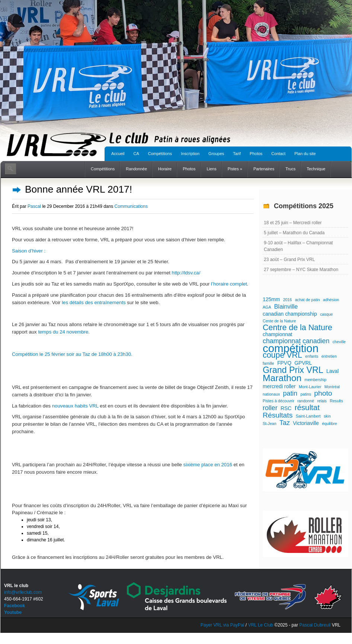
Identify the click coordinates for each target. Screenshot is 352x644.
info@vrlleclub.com (23, 592)
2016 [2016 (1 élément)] (288, 300)
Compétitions (160, 154)
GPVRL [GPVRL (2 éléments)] (303, 363)
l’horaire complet (229, 284)
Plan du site (305, 154)
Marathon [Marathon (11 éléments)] (282, 378)
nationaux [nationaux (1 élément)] (271, 394)
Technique (316, 169)
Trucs (290, 169)
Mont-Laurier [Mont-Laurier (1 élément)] (310, 387)
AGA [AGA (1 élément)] (267, 307)
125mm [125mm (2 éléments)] (271, 299)
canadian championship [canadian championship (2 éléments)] (290, 314)
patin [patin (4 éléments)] (290, 393)
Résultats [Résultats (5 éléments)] (278, 415)
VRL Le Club (261, 625)
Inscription (190, 154)
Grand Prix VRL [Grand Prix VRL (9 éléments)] (293, 370)
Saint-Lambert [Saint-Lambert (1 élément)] (308, 416)
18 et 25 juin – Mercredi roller (293, 223)
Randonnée (136, 169)
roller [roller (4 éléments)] (270, 408)
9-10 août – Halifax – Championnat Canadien (298, 246)
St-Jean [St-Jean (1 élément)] (270, 424)
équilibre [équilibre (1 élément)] (329, 424)
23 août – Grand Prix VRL (289, 260)
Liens (211, 169)
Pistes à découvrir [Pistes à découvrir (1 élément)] (279, 401)
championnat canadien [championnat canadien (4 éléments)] (296, 341)
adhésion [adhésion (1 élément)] (331, 300)
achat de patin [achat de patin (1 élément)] (308, 300)
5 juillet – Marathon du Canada (294, 233)
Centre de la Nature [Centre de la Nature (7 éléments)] (297, 328)
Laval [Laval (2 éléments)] (332, 371)
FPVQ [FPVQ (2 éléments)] (284, 363)
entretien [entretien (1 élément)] (329, 356)
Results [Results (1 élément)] (336, 401)
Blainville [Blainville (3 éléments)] (286, 306)
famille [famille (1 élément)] (268, 363)
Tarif (237, 154)
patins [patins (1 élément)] (306, 394)
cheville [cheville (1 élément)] (339, 342)
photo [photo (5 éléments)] (323, 393)
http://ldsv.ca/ (186, 273)
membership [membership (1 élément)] (316, 380)
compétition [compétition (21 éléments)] (291, 348)
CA (136, 154)
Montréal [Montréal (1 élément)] (332, 387)
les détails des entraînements (94, 302)
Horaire (165, 169)
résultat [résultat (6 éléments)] (307, 408)
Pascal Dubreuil (315, 625)
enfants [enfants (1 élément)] (312, 356)
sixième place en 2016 (208, 465)
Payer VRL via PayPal (223, 625)
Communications (131, 206)
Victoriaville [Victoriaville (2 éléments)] (306, 423)
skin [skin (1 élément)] (327, 416)
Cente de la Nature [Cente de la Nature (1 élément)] (279, 321)
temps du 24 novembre (63, 332)
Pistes (235, 169)
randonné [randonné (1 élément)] (306, 401)
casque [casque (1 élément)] (326, 314)
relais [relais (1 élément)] (322, 401)
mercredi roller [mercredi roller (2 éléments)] (279, 386)
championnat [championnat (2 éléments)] (277, 334)
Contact (278, 154)
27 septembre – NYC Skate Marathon (301, 270)
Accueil (118, 154)
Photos (256, 154)
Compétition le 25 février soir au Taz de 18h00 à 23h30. (72, 354)
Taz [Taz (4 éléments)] (285, 423)
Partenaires (264, 169)
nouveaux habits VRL (75, 406)
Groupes (216, 154)
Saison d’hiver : (29, 251)
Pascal (34, 206)
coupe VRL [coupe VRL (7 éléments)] (282, 355)
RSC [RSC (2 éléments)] (286, 408)
